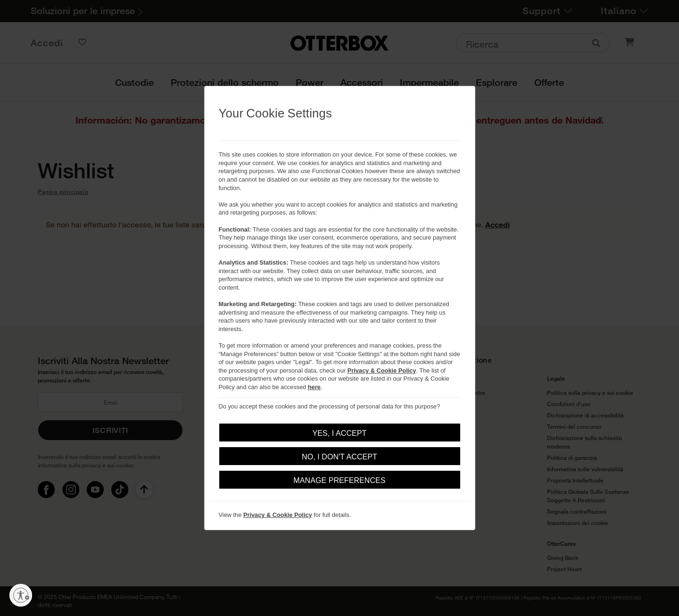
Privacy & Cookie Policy (382, 370)
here (314, 387)
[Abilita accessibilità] (21, 595)
